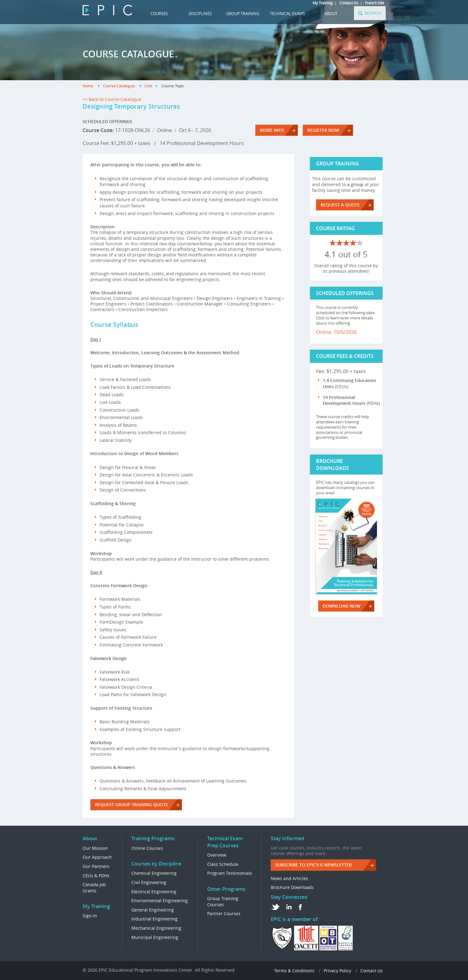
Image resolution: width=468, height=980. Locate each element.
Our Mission (95, 848)
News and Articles (289, 878)
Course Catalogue (119, 86)
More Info (272, 130)
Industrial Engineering (154, 919)
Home (88, 86)
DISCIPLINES (200, 14)
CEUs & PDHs (96, 876)
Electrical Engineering (154, 892)
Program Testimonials (230, 873)
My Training (323, 3)
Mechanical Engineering (156, 928)
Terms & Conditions (294, 971)
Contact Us (349, 3)
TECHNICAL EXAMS (287, 14)
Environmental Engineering (160, 901)
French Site (375, 3)
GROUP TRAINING (243, 14)
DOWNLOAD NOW (342, 606)
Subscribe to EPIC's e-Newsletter (314, 865)
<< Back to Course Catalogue (112, 99)
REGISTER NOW (323, 130)
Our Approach (97, 857)
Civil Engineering (149, 882)
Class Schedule (223, 864)
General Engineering (153, 910)
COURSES (159, 14)
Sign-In (90, 916)
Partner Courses (224, 914)
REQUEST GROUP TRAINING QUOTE (131, 805)
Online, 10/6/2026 (336, 332)
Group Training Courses (223, 901)
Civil (148, 86)
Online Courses (147, 848)
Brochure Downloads (292, 887)
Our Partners (96, 866)
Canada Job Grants (94, 888)
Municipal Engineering (155, 937)
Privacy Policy (337, 971)
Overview (217, 855)
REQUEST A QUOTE (340, 205)
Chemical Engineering (154, 873)
